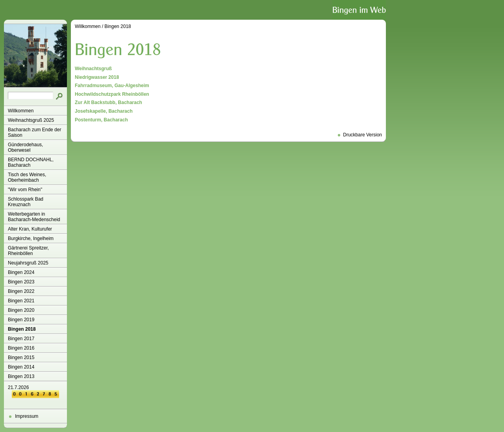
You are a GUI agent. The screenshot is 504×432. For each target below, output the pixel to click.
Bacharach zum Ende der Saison (34, 132)
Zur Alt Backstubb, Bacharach (108, 102)
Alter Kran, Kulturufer (30, 229)
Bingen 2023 (21, 282)
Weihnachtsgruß (93, 69)
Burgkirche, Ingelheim (31, 238)
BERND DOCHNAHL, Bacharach (31, 162)
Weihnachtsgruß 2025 (31, 120)
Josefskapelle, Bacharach (104, 111)
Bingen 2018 (22, 329)
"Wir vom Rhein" (25, 190)
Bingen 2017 (21, 339)
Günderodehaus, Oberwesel (25, 147)
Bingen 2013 (21, 376)
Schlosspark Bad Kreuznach (26, 202)
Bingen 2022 (21, 291)
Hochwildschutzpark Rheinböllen (112, 94)
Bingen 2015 (21, 358)
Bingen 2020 (21, 310)
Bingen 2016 (21, 348)
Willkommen (21, 111)
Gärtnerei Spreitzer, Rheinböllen (28, 251)
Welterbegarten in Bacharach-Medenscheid (34, 217)
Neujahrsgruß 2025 (28, 263)
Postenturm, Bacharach (101, 120)
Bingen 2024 (21, 272)
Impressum (27, 416)
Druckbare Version (362, 135)
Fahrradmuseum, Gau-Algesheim (112, 86)
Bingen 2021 (21, 301)
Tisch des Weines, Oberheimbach (27, 177)
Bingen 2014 (21, 367)
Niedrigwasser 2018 (97, 77)
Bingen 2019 (21, 320)
